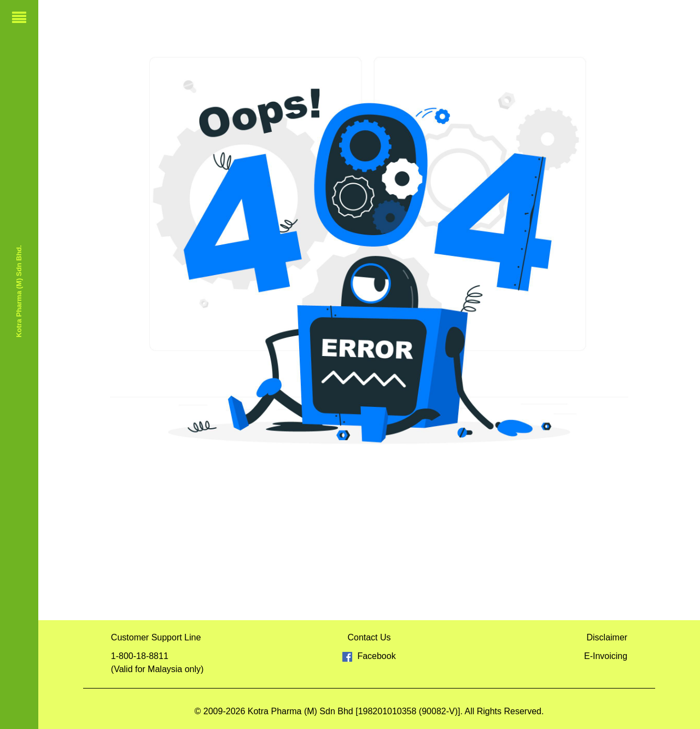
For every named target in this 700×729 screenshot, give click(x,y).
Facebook (369, 656)
